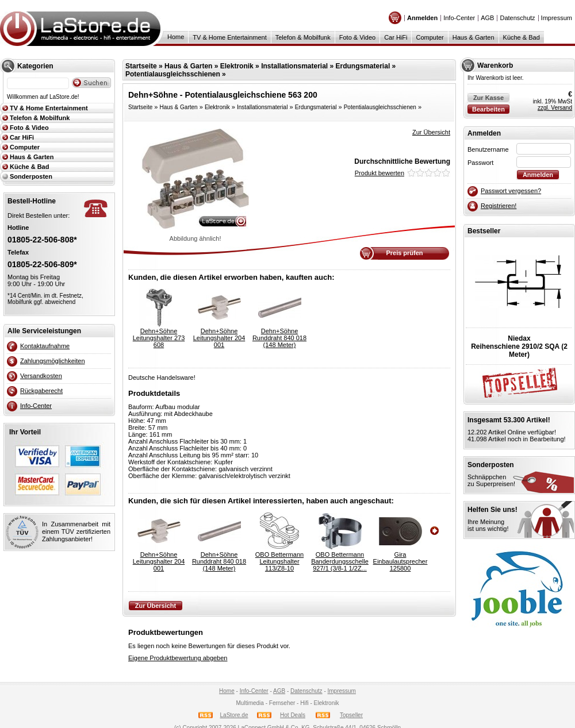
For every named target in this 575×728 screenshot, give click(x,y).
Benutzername (488, 149)
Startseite (141, 66)
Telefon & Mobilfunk (303, 37)
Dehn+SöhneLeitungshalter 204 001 (219, 338)
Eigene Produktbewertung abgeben (178, 658)
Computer (430, 37)
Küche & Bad (522, 37)
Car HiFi (396, 37)
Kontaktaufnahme (45, 346)
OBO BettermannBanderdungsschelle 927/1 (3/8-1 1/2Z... (340, 561)
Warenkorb (495, 66)
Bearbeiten (488, 109)
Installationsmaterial (294, 66)
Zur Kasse (488, 98)
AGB (487, 18)
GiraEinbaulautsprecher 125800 (400, 561)
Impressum (557, 18)
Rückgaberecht (41, 391)
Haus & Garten (474, 37)
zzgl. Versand (555, 108)
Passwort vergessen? (511, 191)
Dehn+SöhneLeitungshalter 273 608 (159, 338)
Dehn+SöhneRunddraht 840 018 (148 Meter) (279, 338)
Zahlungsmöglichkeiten (53, 361)
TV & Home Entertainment (229, 37)
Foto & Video (357, 37)
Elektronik (237, 66)
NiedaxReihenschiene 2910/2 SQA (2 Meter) (519, 346)
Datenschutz (517, 18)
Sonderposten (31, 176)
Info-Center (459, 18)
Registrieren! (499, 206)
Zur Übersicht (431, 132)
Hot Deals (293, 715)
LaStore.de (234, 715)
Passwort (480, 163)
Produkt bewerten (379, 173)
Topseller (351, 715)
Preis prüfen (404, 253)
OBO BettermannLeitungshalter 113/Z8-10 (279, 561)
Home (176, 37)
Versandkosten (41, 376)
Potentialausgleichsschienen (173, 74)
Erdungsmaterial (363, 66)
